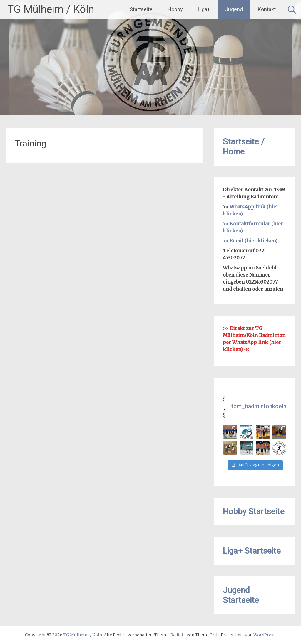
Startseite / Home (244, 147)
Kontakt (267, 9)
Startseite (141, 9)
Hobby (175, 9)
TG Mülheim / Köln (51, 9)
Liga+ (204, 9)
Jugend (234, 9)
